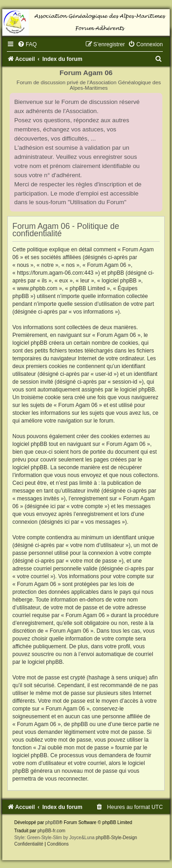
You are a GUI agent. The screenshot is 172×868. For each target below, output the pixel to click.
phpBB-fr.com (52, 831)
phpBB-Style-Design (117, 838)
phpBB (52, 822)
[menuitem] (27, 44)
